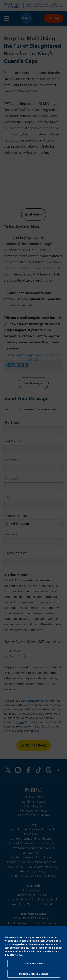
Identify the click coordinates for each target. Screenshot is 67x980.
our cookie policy (53, 948)
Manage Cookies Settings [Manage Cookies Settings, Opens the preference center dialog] (34, 974)
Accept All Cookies (34, 963)
